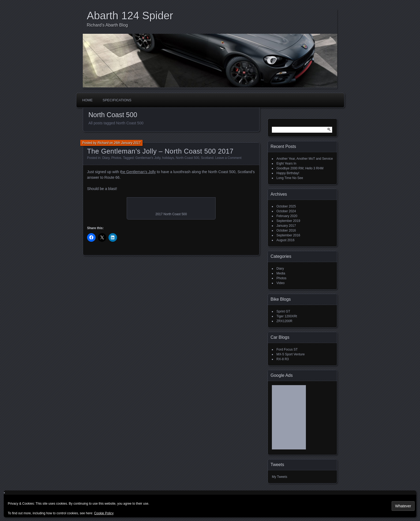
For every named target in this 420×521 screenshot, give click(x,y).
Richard (103, 143)
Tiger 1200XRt (287, 316)
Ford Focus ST (287, 349)
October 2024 (286, 211)
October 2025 (286, 206)
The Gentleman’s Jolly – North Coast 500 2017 (160, 151)
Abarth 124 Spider (130, 16)
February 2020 (287, 216)
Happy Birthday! (288, 173)
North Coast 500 (187, 158)
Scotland (207, 158)
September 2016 (288, 235)
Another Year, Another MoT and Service (305, 159)
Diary (106, 158)
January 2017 (286, 226)
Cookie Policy (104, 513)
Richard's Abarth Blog (107, 25)
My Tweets (280, 477)
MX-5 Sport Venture (290, 354)
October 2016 (286, 230)
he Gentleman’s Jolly (138, 172)
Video (280, 283)
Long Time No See (290, 178)
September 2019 (288, 221)
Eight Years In (286, 163)
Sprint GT (283, 311)
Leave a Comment (228, 158)
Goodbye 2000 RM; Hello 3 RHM (300, 168)
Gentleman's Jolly (148, 158)
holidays (168, 158)
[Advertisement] (289, 419)
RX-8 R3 (283, 359)
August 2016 (285, 240)
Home (87, 100)
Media (281, 273)
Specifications (117, 100)
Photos (116, 158)
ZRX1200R (284, 321)
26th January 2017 (127, 143)
